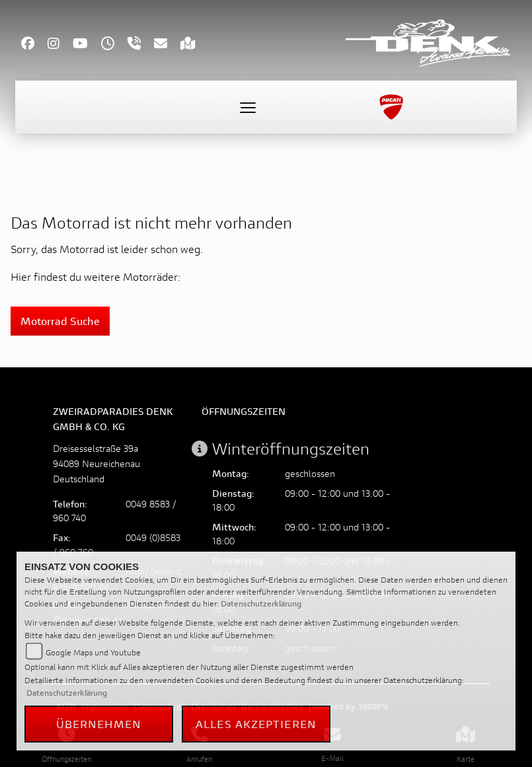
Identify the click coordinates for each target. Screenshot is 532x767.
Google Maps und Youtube (93, 652)
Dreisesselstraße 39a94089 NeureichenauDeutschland (96, 463)
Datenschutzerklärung (261, 603)
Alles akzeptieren (256, 724)
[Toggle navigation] (248, 107)
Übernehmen (99, 724)
